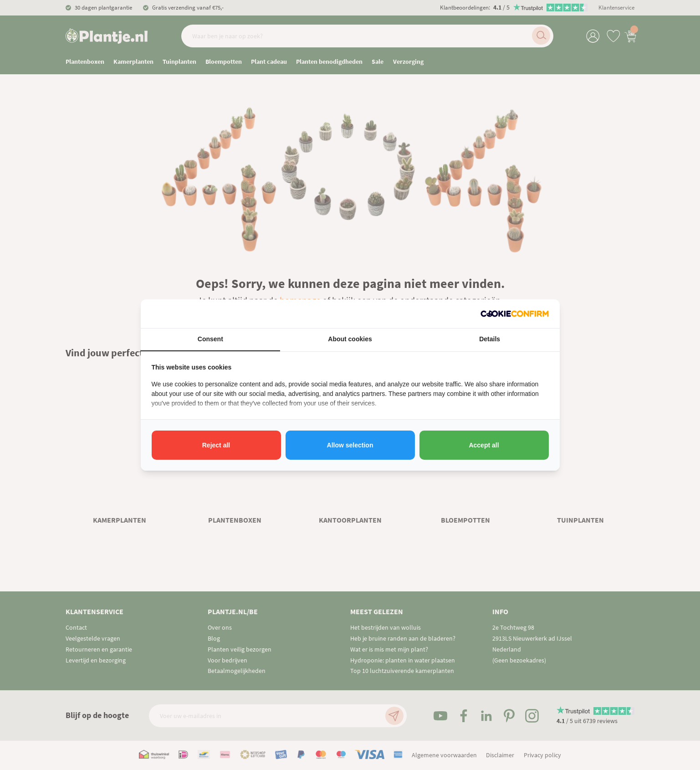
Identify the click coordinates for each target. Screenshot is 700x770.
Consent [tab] (210, 339)
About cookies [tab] (350, 339)
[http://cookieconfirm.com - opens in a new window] (515, 314)
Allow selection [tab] (350, 445)
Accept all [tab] (484, 445)
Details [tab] (490, 339)
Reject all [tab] (216, 445)
